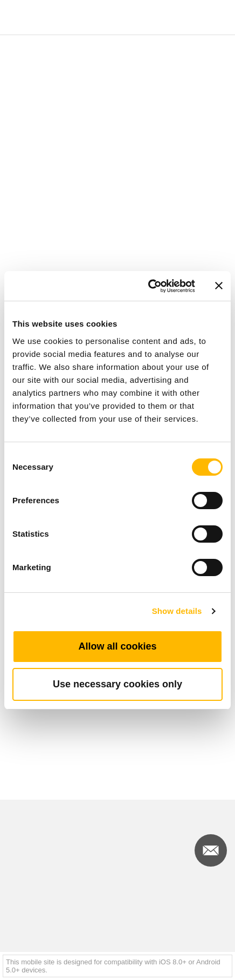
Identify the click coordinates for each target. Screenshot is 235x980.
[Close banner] (219, 286)
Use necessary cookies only (118, 684)
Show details (177, 611)
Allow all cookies (117, 646)
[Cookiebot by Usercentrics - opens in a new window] (149, 286)
